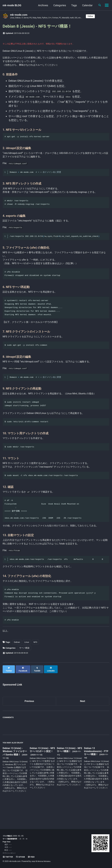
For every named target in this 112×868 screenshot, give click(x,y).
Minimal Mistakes (45, 861)
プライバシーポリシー (10, 853)
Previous (29, 723)
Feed (33, 857)
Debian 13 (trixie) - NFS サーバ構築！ (68, 771)
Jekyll (34, 861)
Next (83, 723)
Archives (42, 5)
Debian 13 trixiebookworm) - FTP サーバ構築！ (95, 773)
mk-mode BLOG (12, 5)
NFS (35, 666)
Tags (73, 5)
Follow (98, 16)
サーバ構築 (24, 672)
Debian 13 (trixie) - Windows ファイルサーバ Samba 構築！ (15, 773)
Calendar (86, 5)
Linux (27, 666)
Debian (17, 666)
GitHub (22, 857)
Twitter (8, 857)
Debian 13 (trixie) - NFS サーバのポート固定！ (42, 773)
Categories (59, 5)
